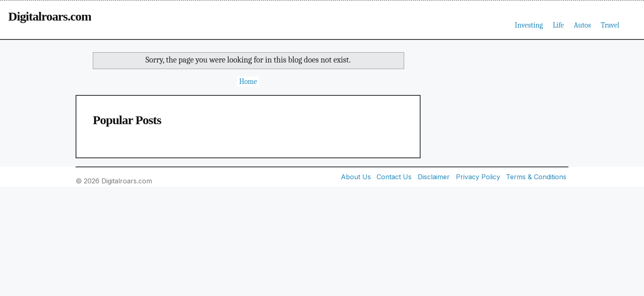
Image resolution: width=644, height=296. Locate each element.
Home (248, 82)
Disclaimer (434, 177)
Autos (582, 25)
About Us (356, 177)
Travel (610, 25)
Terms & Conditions (536, 177)
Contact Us (394, 177)
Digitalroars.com (50, 16)
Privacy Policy (478, 177)
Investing (529, 25)
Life (558, 25)
